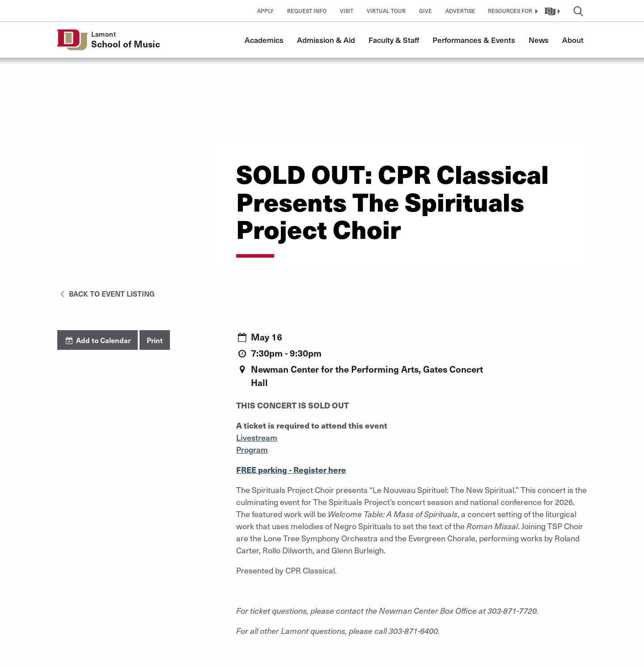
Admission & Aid (326, 40)
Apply (265, 11)
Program (252, 449)
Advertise (460, 11)
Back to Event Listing (106, 293)
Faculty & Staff (394, 40)
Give (426, 11)
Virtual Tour (386, 11)
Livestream (257, 437)
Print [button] (155, 340)
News (539, 40)
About (573, 40)
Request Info (307, 11)
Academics (264, 40)
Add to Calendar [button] (97, 340)
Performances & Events (474, 40)
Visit (347, 11)
